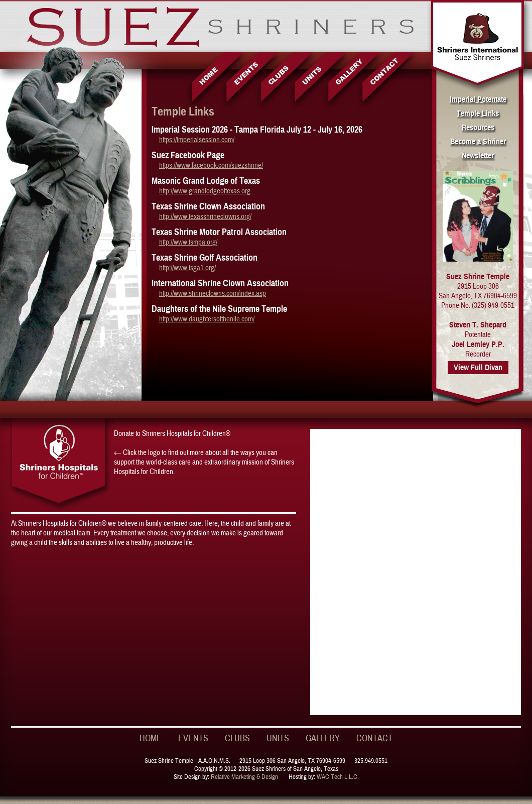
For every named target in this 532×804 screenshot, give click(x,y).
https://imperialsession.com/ (197, 140)
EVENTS (193, 738)
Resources (478, 128)
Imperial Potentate (478, 99)
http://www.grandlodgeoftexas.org (205, 191)
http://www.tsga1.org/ (187, 268)
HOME (151, 738)
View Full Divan (478, 368)
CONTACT (374, 738)
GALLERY (323, 738)
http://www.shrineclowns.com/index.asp (213, 294)
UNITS (278, 738)
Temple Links (478, 113)
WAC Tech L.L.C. (338, 777)
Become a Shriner (478, 142)
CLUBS (237, 738)
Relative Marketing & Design (244, 777)
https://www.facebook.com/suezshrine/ (211, 165)
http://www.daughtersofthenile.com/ (207, 319)
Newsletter (478, 156)
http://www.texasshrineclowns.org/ (205, 217)
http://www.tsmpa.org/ (188, 242)
